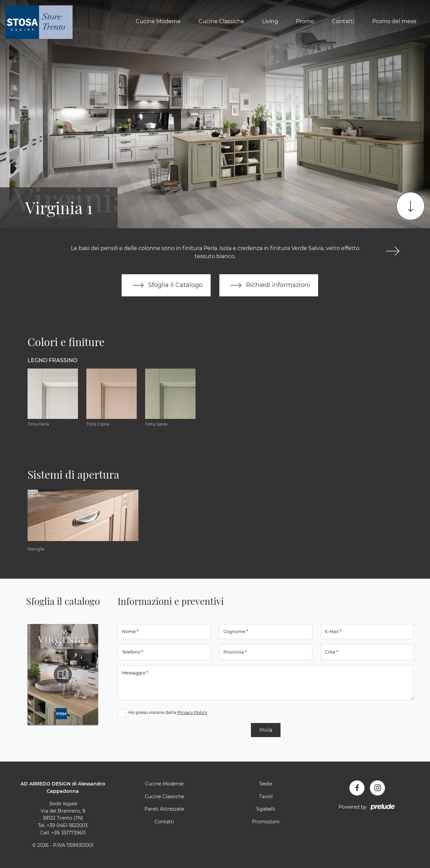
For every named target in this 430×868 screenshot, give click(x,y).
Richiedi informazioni (269, 285)
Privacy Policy (192, 712)
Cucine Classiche (221, 21)
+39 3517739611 (69, 833)
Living (270, 21)
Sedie (266, 784)
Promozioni (266, 822)
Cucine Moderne (158, 21)
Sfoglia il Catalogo (166, 285)
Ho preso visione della (168, 712)
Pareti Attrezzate (164, 809)
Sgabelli (266, 809)
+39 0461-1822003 (67, 825)
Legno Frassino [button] (52, 360)
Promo (305, 21)
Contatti (343, 21)
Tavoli (266, 797)
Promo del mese (394, 21)
